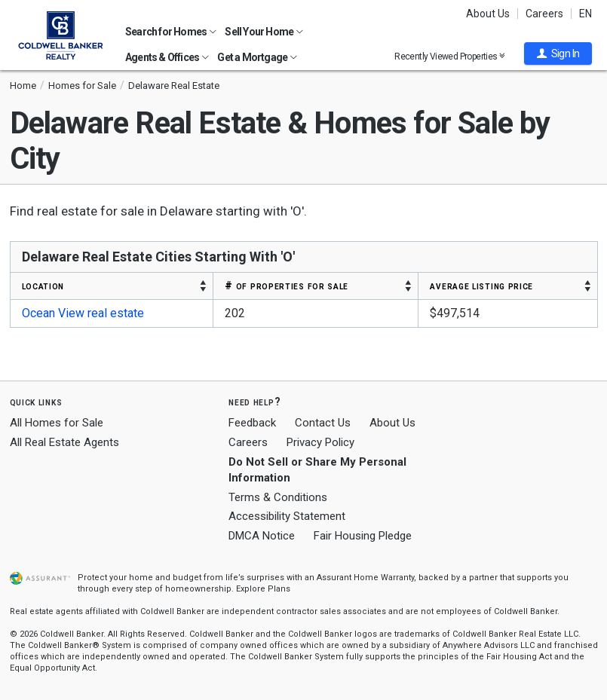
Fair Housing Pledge (363, 536)
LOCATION (43, 286)
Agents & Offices (167, 57)
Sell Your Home (264, 32)
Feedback (252, 423)
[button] (558, 53)
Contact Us (323, 423)
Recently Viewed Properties (450, 56)
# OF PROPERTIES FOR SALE (287, 286)
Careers (544, 14)
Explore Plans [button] (263, 589)
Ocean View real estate (83, 313)
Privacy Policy (320, 442)
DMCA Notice (262, 536)
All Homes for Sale (57, 423)
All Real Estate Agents (64, 442)
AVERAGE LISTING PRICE (481, 286)
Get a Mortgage (257, 57)
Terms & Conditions (278, 497)
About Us (488, 14)
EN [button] (586, 14)
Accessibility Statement (287, 516)
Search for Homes (171, 32)
